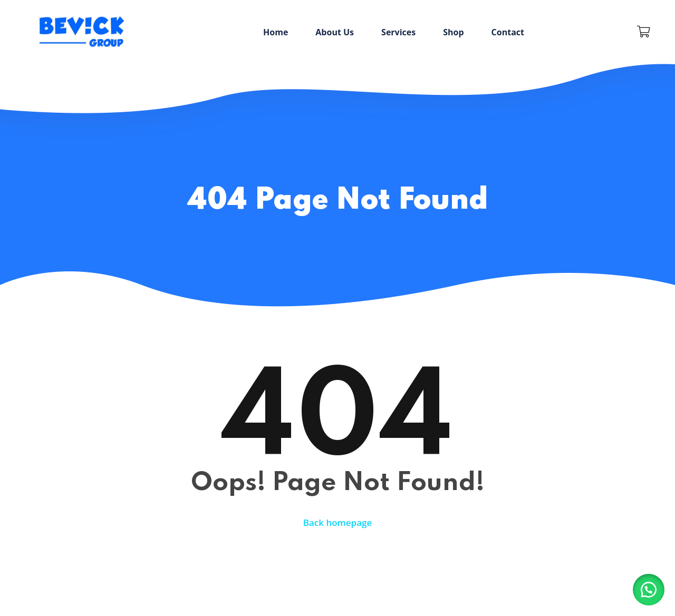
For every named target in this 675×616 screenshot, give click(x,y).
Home (276, 32)
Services (398, 32)
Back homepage (338, 522)
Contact (508, 32)
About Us (335, 32)
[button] (649, 590)
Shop (453, 32)
